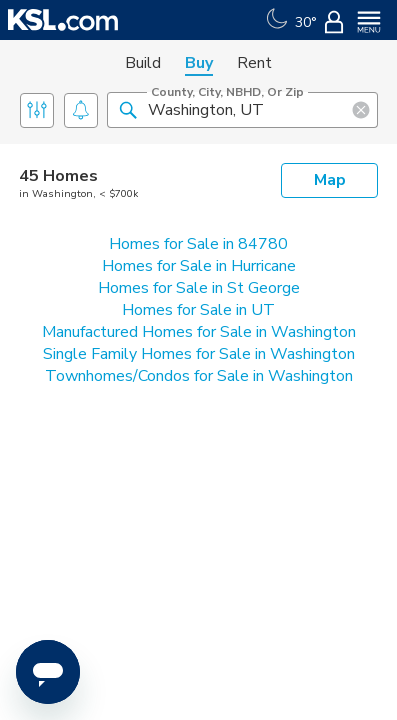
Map (330, 180)
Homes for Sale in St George (199, 288)
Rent (254, 63)
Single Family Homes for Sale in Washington (199, 354)
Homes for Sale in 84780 (198, 244)
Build (143, 63)
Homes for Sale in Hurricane (199, 266)
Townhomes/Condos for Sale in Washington (199, 376)
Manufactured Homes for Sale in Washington (199, 332)
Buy (199, 63)
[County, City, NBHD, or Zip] (242, 110)
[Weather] (289, 20)
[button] (128, 109)
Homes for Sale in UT (198, 310)
